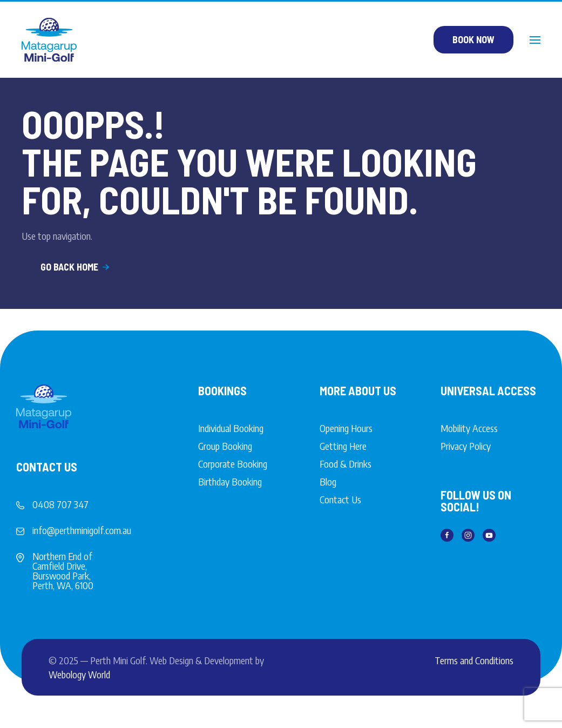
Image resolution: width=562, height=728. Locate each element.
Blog (328, 481)
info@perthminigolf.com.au (82, 530)
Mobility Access (469, 428)
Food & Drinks (346, 464)
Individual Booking (231, 428)
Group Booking (225, 446)
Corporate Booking (233, 464)
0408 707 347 (60, 504)
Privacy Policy (466, 446)
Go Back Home (76, 267)
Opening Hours (346, 428)
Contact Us (340, 499)
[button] (535, 40)
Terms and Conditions (474, 660)
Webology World (79, 674)
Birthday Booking (230, 481)
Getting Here (343, 446)
